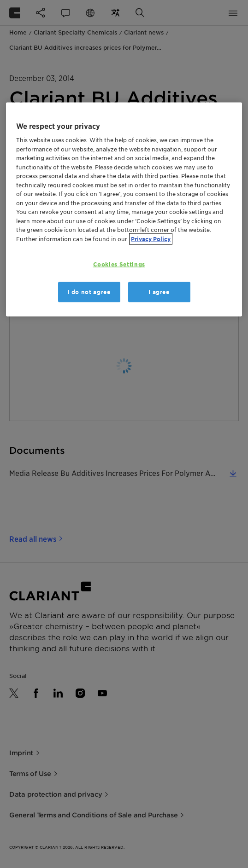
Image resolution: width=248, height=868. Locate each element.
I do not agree (89, 292)
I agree (159, 292)
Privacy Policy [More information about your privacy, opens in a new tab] (151, 239)
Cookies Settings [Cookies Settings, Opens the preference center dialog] (119, 264)
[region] (124, 209)
